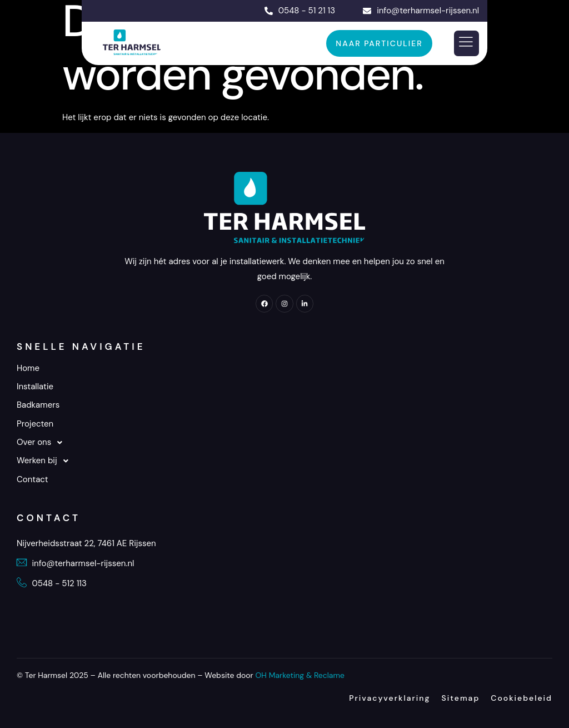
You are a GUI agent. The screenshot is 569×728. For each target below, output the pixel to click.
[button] (284, 442)
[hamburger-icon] (466, 44)
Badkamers (38, 405)
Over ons (43, 442)
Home (28, 368)
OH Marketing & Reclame (300, 675)
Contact (33, 479)
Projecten (35, 424)
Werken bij (46, 461)
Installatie (35, 387)
